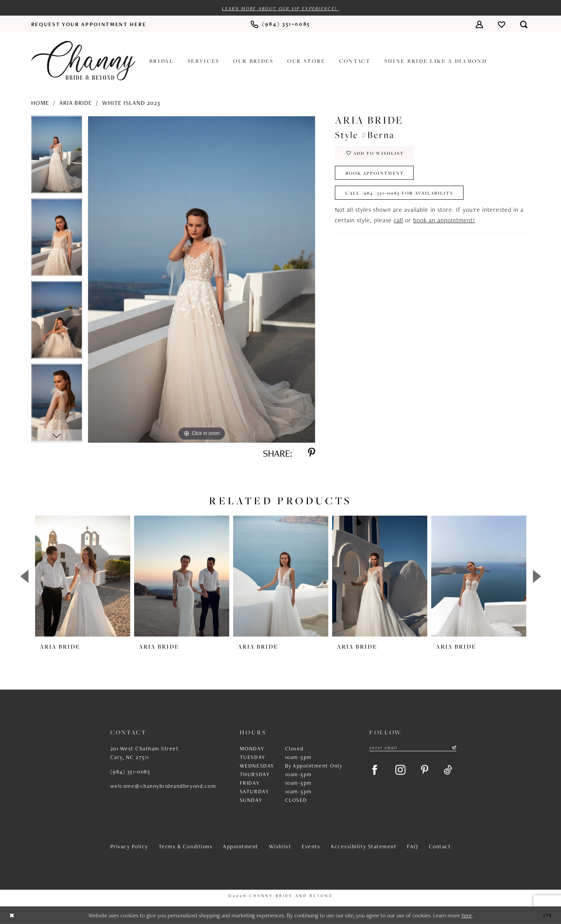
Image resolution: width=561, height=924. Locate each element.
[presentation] (83, 576)
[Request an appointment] (89, 24)
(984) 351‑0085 (130, 771)
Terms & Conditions (186, 846)
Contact (440, 846)
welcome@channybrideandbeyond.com (163, 786)
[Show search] (524, 24)
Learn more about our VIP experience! (280, 9)
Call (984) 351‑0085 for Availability (400, 193)
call (398, 220)
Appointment (241, 846)
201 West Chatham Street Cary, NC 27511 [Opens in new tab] (145, 753)
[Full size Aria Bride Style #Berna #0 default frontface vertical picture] (202, 279)
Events (311, 846)
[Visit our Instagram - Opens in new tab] (400, 770)
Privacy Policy (129, 846)
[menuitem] (89, 24)
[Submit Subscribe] (453, 748)
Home (40, 103)
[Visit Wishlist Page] (502, 24)
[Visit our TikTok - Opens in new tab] (448, 770)
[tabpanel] (57, 157)
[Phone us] (280, 24)
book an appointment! (444, 220)
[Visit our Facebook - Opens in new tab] (375, 770)
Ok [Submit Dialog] (548, 915)
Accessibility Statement (364, 846)
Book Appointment (375, 173)
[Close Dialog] (12, 915)
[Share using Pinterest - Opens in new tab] (311, 453)
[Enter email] (413, 748)
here (467, 915)
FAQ (413, 846)
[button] (479, 24)
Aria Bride (76, 103)
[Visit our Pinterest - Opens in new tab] (425, 770)
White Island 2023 (131, 103)
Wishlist (280, 846)
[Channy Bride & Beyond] (83, 61)
